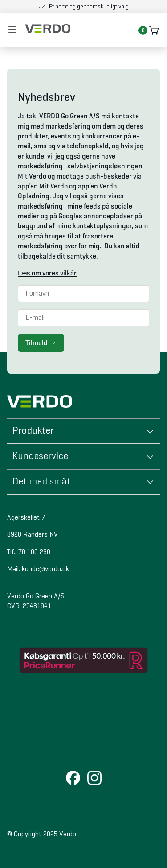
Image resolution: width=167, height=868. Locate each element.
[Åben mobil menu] (12, 30)
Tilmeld (41, 343)
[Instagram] (94, 779)
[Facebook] (73, 779)
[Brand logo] (48, 29)
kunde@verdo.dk (45, 569)
